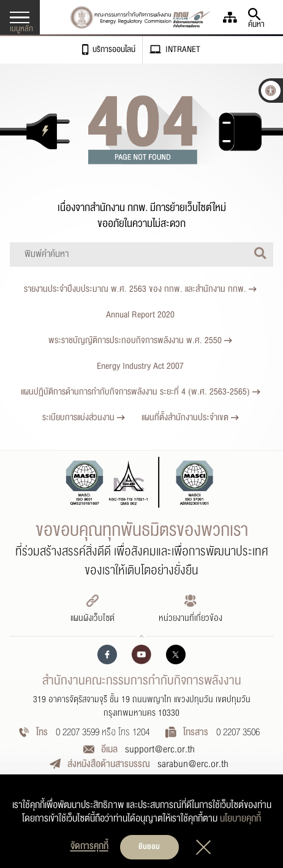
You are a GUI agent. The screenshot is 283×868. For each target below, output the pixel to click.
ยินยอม (149, 847)
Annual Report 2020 (140, 315)
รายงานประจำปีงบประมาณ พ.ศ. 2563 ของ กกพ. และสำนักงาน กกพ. (140, 289)
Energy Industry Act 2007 (140, 366)
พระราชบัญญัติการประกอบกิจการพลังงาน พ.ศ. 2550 (140, 340)
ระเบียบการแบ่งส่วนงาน (84, 417)
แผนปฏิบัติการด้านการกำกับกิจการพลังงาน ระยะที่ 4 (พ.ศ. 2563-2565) (141, 392)
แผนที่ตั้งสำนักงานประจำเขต (190, 417)
